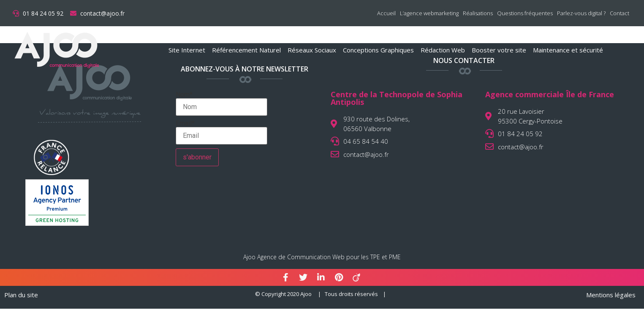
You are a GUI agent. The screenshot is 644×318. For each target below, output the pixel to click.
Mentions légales (611, 295)
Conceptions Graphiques (378, 50)
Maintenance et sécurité (568, 50)
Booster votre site (499, 50)
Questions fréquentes (525, 13)
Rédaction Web (443, 50)
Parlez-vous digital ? (581, 13)
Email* (221, 132)
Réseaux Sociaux (312, 50)
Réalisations (478, 13)
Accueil (386, 13)
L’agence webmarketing (429, 13)
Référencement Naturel (246, 50)
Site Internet (187, 50)
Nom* (221, 104)
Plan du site (21, 295)
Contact (620, 13)
